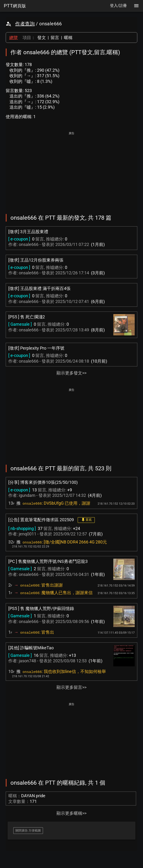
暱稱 (68, 38)
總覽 (14, 38)
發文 (42, 38)
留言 (55, 38)
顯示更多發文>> (71, 373)
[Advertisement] (71, 169)
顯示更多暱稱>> (71, 813)
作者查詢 (25, 24)
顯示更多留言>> (71, 687)
